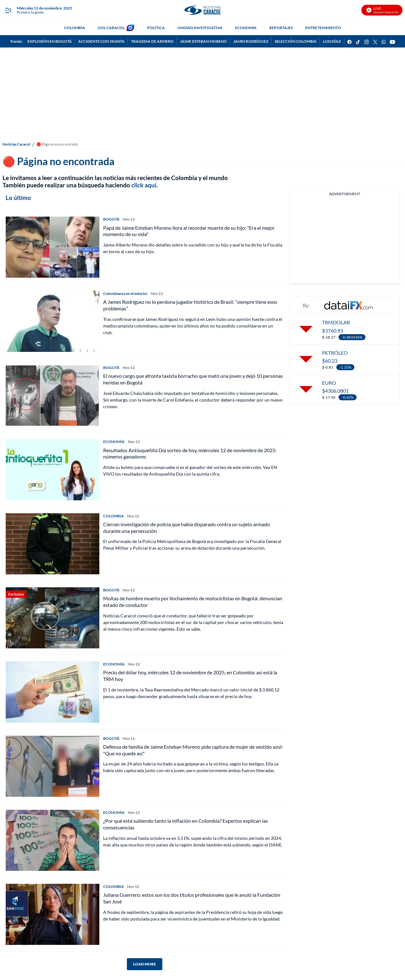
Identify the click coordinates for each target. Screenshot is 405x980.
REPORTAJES (281, 28)
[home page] (202, 10)
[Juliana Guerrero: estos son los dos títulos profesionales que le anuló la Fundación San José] (53, 914)
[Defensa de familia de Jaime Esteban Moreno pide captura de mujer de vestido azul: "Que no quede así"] (53, 766)
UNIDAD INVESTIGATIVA (200, 28)
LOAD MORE (145, 964)
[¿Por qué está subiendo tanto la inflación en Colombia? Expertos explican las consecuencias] (53, 840)
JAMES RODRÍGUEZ (251, 41)
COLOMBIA (75, 28)
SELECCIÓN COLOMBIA (296, 41)
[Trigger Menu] (8, 10)
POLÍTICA (156, 28)
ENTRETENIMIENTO (323, 28)
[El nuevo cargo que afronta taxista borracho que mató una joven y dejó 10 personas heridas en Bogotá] (53, 395)
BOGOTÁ (111, 219)
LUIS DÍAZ (332, 41)
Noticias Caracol (16, 144)
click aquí (144, 185)
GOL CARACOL (111, 28)
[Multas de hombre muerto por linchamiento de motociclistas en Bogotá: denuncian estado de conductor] (53, 618)
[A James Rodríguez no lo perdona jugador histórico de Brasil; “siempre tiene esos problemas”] (53, 321)
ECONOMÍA (246, 28)
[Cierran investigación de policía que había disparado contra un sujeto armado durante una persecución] (53, 544)
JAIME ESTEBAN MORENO (203, 41)
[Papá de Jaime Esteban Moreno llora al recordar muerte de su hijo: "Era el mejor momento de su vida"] (53, 247)
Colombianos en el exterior (125, 293)
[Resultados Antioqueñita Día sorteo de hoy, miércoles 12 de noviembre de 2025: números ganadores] (53, 469)
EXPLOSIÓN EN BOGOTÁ (50, 41)
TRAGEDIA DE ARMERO (152, 41)
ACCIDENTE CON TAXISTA (101, 41)
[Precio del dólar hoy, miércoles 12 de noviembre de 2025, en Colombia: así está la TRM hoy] (53, 692)
